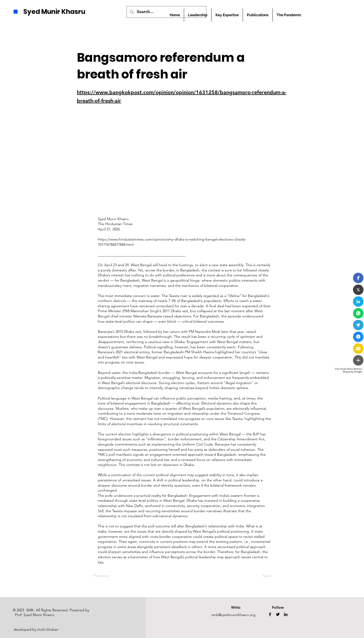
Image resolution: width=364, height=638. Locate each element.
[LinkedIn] (286, 614)
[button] (258, 15)
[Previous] (111, 576)
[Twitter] (278, 614)
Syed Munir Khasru (54, 12)
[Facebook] (270, 614)
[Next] (258, 576)
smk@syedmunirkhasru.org (234, 615)
